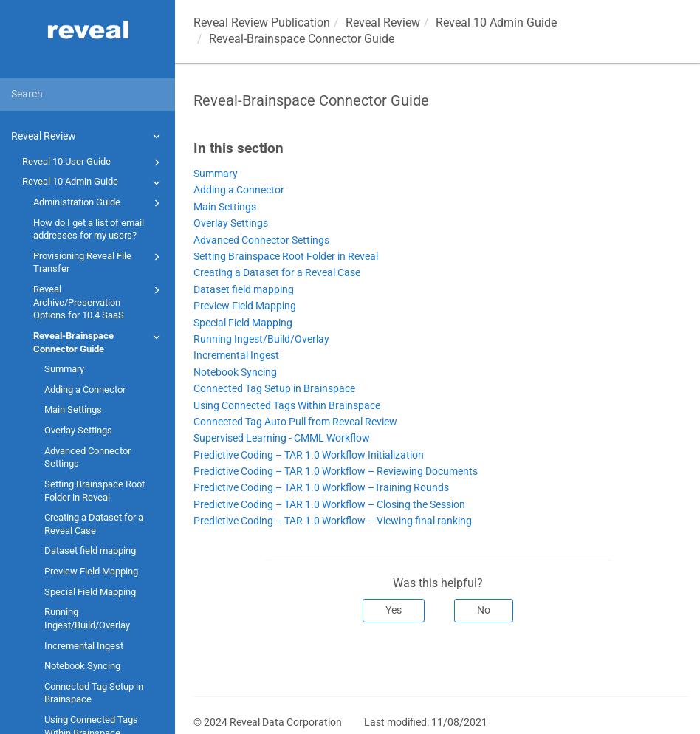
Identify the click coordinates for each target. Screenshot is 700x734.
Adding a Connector (85, 390)
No (484, 610)
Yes (394, 610)
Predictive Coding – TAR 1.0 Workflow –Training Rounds (321, 488)
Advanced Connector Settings (87, 457)
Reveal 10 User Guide (93, 162)
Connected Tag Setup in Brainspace (94, 693)
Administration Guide (99, 203)
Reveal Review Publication (262, 23)
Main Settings (73, 409)
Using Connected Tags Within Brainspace (287, 406)
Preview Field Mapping (91, 571)
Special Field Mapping (90, 592)
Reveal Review (88, 136)
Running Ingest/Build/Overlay (87, 618)
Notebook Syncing (82, 666)
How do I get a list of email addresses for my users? (89, 229)
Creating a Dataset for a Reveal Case (94, 524)
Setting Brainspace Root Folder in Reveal (95, 491)
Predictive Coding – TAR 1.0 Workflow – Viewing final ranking (333, 521)
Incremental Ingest (84, 646)
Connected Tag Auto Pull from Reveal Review (295, 422)
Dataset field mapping (90, 550)
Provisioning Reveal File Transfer (99, 262)
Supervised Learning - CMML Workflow (282, 438)
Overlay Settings (78, 430)
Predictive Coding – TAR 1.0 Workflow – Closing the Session (329, 505)
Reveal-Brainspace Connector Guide (99, 342)
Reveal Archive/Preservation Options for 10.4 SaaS (99, 301)
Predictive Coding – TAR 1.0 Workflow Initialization (309, 455)
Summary (64, 369)
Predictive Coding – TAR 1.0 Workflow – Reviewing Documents (336, 471)
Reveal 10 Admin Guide (93, 182)
